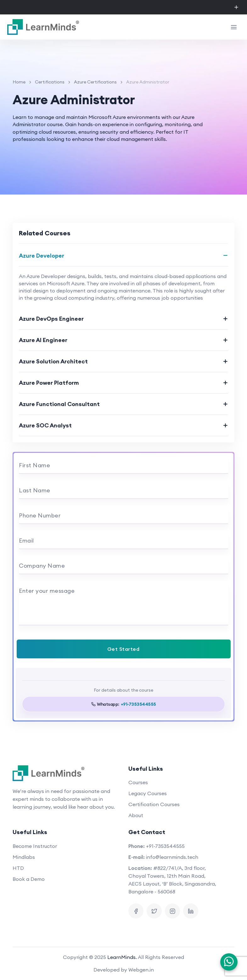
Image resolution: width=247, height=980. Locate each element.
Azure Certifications (95, 82)
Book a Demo (29, 879)
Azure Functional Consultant (59, 404)
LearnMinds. (122, 957)
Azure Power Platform (49, 383)
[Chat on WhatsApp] (229, 962)
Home (19, 82)
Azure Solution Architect (53, 361)
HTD (18, 868)
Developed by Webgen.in (124, 970)
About (136, 815)
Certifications (50, 82)
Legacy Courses (148, 793)
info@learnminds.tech (172, 857)
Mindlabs (24, 857)
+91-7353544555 (165, 846)
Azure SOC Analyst (45, 425)
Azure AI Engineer (43, 340)
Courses (138, 782)
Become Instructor (35, 846)
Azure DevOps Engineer (51, 319)
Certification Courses (154, 804)
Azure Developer (42, 256)
